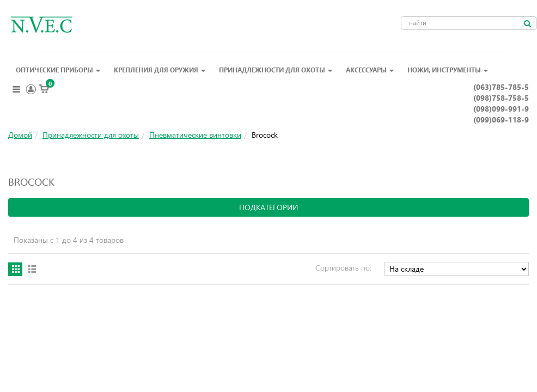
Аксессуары (370, 70)
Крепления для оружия (160, 70)
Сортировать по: (343, 268)
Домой (20, 135)
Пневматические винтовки (195, 135)
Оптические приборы (58, 70)
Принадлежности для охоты (276, 70)
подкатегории (268, 207)
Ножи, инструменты (448, 70)
